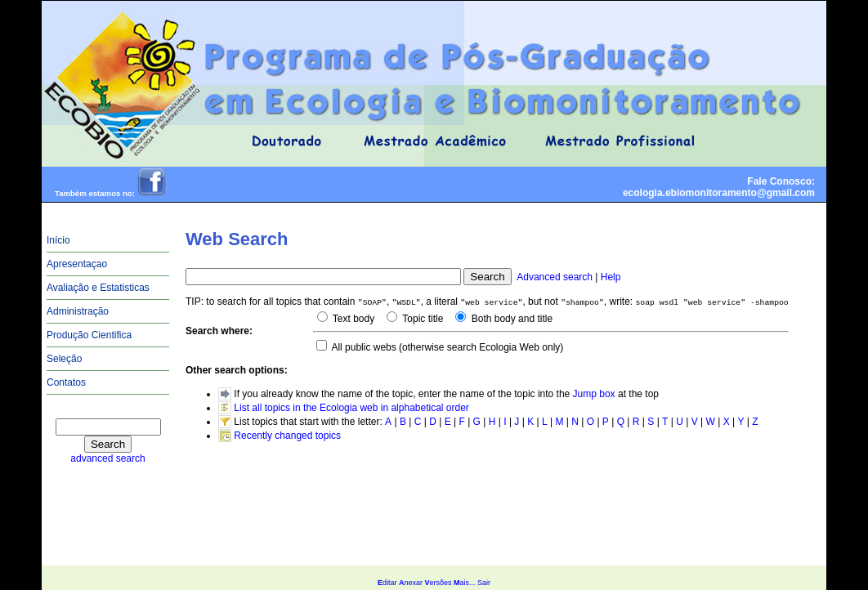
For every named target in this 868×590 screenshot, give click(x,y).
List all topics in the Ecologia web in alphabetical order (351, 408)
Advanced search (555, 277)
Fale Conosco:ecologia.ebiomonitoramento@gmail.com (719, 187)
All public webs (363, 347)
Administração (78, 311)
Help (611, 277)
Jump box (594, 394)
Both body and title (510, 319)
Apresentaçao (77, 264)
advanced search (107, 458)
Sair (484, 583)
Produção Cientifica (89, 335)
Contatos (66, 382)
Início (58, 240)
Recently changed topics (287, 436)
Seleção (64, 359)
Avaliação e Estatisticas (98, 288)
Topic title (421, 319)
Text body (352, 319)
